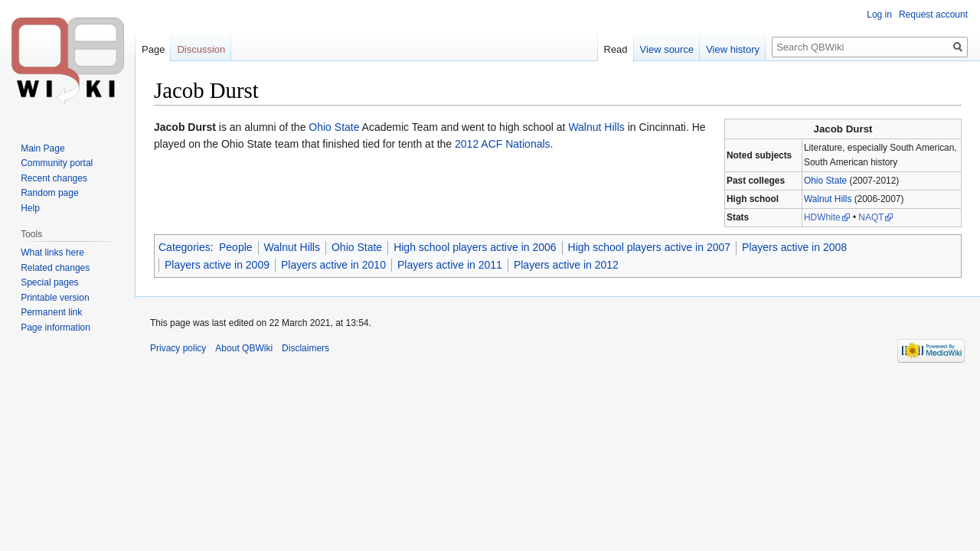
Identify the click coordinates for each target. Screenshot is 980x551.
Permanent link (51, 312)
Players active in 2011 (450, 265)
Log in (879, 15)
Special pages (49, 282)
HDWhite (822, 217)
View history (733, 49)
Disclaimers (305, 348)
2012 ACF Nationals (503, 144)
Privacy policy (178, 348)
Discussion (201, 49)
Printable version (55, 298)
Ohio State (825, 181)
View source (667, 49)
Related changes (55, 268)
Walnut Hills (828, 199)
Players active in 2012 (566, 265)
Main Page (42, 148)
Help (30, 208)
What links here (52, 253)
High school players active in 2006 (475, 247)
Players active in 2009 (217, 265)
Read (616, 49)
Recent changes (54, 178)
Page (153, 49)
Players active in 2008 (794, 247)
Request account (933, 15)
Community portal (57, 163)
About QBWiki (244, 348)
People (236, 247)
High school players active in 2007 (649, 247)
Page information (56, 328)
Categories (185, 247)
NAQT (871, 217)
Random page (49, 193)
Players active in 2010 (333, 265)
